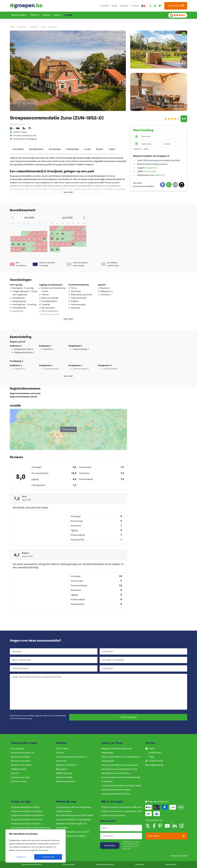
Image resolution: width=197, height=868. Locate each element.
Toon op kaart (68, 429)
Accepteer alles (48, 857)
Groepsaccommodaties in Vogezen (26, 824)
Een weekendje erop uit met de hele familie (74, 815)
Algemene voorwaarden (66, 765)
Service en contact (19, 782)
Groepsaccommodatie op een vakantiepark (119, 765)
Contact (135, 6)
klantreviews (150, 171)
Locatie (87, 149)
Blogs (114, 6)
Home (12, 27)
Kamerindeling (73, 149)
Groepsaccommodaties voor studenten (73, 832)
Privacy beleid (68, 865)
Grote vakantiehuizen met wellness (116, 790)
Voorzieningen (55, 149)
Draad (185, 856)
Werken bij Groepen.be (66, 782)
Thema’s (34, 15)
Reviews (100, 149)
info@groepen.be (156, 765)
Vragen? (112, 149)
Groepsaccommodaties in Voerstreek (27, 820)
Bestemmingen (18, 15)
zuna (43, 27)
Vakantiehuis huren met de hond (116, 773)
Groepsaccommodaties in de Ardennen (27, 815)
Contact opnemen (128, 717)
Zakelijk (68, 15)
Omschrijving (18, 149)
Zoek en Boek (62, 749)
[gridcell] (24, 234)
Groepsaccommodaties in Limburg (25, 807)
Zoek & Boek (176, 6)
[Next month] (84, 218)
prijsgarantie (151, 168)
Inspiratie (105, 6)
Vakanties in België (64, 777)
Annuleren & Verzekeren (21, 765)
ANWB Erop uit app (64, 773)
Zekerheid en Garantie (105, 865)
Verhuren (124, 6)
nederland (22, 27)
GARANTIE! (160, 175)
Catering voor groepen (21, 777)
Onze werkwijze (18, 749)
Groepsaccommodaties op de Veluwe (27, 811)
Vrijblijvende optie (19, 769)
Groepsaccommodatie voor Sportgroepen (74, 820)
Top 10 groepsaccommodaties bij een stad (119, 769)
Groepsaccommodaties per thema (116, 794)
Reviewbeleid (171, 865)
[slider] (172, 119)
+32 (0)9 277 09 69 (156, 761)
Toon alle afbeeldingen (172, 105)
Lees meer (68, 192)
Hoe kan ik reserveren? (21, 761)
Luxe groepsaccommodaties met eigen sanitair (121, 786)
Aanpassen (21, 857)
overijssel (34, 27)
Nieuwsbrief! (62, 769)
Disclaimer (140, 865)
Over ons (60, 753)
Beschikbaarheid (36, 149)
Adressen (15, 773)
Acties (57, 15)
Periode (46, 15)
